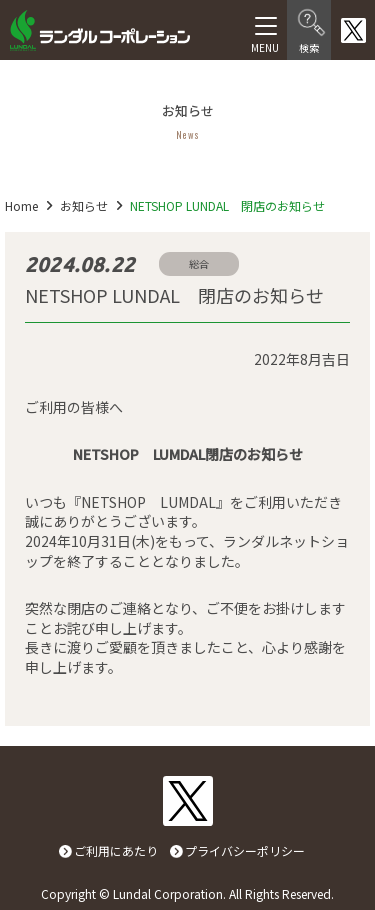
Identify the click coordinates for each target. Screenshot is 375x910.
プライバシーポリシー (245, 850)
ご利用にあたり (116, 850)
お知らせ (84, 205)
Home (21, 205)
